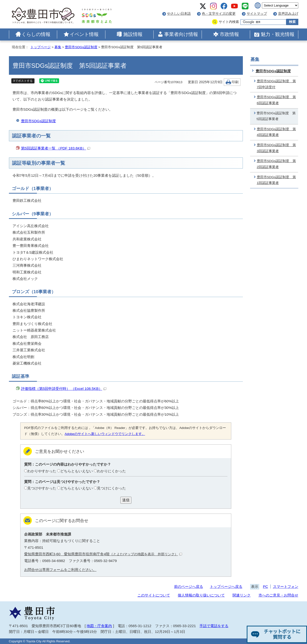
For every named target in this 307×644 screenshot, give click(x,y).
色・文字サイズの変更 (219, 14)
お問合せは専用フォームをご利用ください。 (60, 570)
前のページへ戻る (189, 586)
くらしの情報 (36, 34)
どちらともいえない (77, 471)
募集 (58, 47)
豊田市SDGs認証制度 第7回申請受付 (276, 84)
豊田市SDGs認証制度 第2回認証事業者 (276, 164)
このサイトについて (154, 595)
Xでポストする (23, 81)
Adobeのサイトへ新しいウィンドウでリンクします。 (105, 434)
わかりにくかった (111, 471)
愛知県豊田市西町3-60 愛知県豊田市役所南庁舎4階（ (103, 554)
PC (265, 586)
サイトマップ (257, 14)
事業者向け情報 (181, 34)
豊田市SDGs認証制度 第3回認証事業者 (276, 148)
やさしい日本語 (179, 14)
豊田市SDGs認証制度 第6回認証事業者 (276, 100)
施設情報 (133, 34)
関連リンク (242, 595)
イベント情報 (84, 34)
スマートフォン (286, 586)
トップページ (41, 47)
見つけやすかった (42, 488)
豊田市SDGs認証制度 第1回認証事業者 (276, 180)
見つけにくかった (111, 488)
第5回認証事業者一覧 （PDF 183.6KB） (56, 148)
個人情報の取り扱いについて (201, 595)
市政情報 (229, 34)
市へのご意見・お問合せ (278, 595)
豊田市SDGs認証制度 (81, 47)
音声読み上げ (288, 14)
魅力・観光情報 (278, 34)
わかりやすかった (42, 471)
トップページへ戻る (226, 586)
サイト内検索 (229, 22)
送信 (126, 500)
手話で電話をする (214, 626)
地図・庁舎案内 (99, 626)
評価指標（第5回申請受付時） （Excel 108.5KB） (64, 389)
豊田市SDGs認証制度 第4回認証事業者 (276, 132)
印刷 (235, 82)
